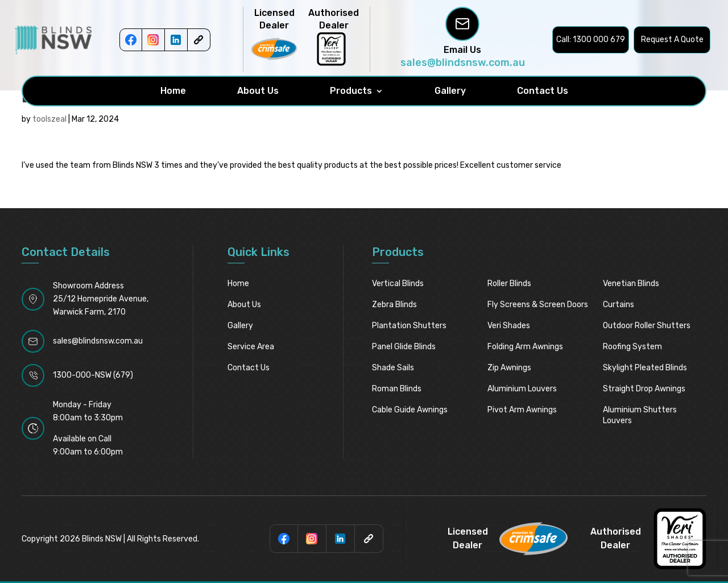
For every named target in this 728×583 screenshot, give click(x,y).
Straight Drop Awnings (644, 389)
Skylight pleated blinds (645, 368)
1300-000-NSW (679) (93, 375)
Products (351, 91)
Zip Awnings (509, 368)
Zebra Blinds (394, 305)
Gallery (450, 91)
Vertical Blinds (398, 284)
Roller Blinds (509, 284)
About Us (258, 91)
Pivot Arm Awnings (522, 410)
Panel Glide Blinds (404, 347)
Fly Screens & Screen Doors (538, 305)
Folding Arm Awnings (525, 347)
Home (173, 91)
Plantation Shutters (409, 326)
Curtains (619, 305)
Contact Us (543, 91)
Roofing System (632, 347)
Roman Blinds (397, 389)
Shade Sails (393, 368)
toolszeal (49, 119)
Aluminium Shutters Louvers (640, 415)
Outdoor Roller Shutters (647, 326)
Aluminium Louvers (522, 389)
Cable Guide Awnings (410, 410)
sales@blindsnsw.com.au (463, 63)
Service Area (251, 347)
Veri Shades (509, 326)
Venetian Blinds (631, 284)
